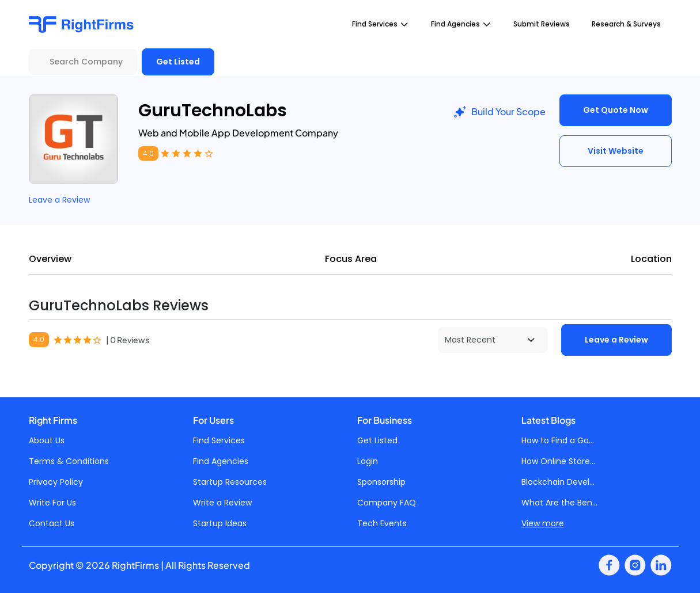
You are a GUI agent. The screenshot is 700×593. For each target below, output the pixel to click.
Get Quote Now (616, 110)
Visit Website (616, 151)
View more (543, 523)
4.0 (148, 153)
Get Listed (178, 62)
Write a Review (222, 503)
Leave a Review (59, 200)
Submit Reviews (542, 24)
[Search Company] (83, 62)
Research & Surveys (626, 24)
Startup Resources (230, 482)
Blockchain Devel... (558, 482)
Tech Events (382, 523)
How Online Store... (558, 461)
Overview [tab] (50, 259)
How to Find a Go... (558, 440)
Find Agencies (221, 461)
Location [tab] (651, 259)
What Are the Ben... (559, 503)
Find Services (219, 440)
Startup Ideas (220, 523)
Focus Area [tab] (351, 259)
